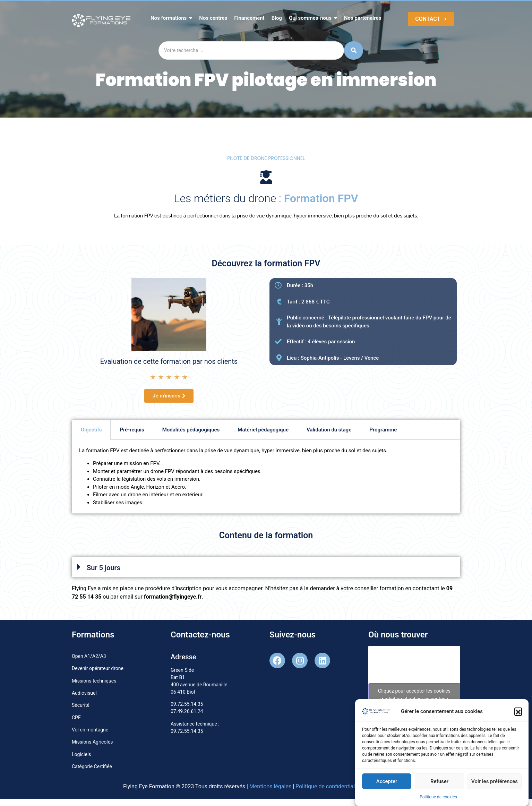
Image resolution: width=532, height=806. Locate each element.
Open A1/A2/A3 (89, 656)
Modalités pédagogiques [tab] (191, 430)
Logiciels (81, 754)
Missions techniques (94, 681)
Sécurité (81, 705)
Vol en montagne (90, 730)
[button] (518, 713)
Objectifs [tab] (91, 430)
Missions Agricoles (92, 742)
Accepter (387, 783)
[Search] (251, 50)
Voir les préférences (495, 783)
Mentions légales (270, 786)
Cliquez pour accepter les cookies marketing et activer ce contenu (414, 695)
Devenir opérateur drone (98, 668)
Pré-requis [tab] (132, 430)
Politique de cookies (438, 799)
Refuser (439, 783)
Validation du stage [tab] (329, 430)
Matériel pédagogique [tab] (263, 430)
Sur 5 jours (104, 568)
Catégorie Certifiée (92, 766)
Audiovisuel (84, 693)
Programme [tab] (383, 430)
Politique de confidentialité (328, 786)
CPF (76, 718)
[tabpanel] (266, 477)
